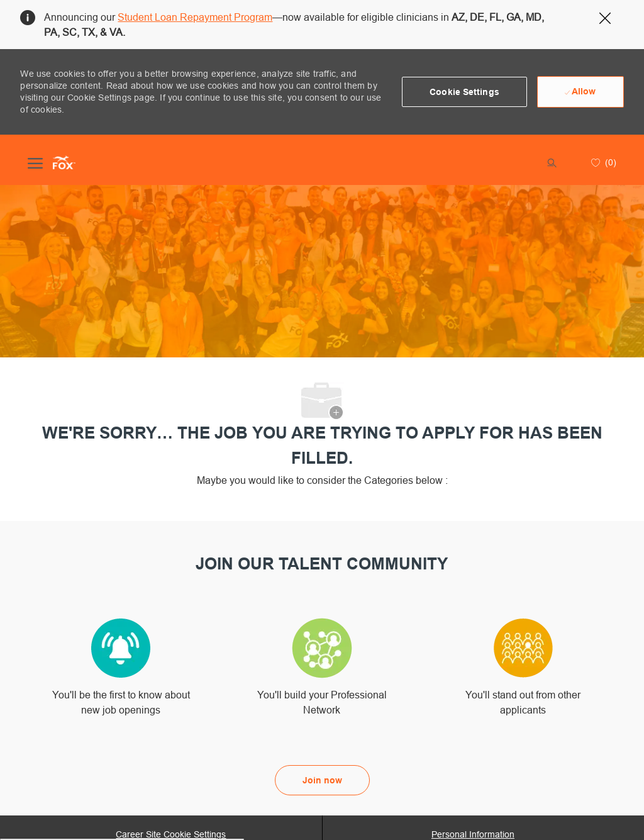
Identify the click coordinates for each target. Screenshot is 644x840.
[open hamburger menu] (35, 162)
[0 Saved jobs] (602, 162)
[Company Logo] (64, 162)
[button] (464, 92)
